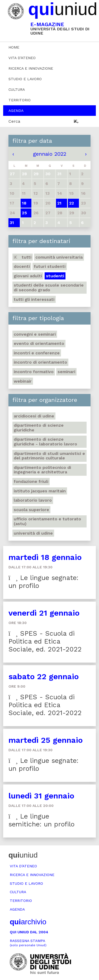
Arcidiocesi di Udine (34, 416)
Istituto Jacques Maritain (40, 491)
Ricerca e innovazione (31, 68)
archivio (28, 922)
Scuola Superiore (31, 510)
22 (72, 203)
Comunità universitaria (59, 257)
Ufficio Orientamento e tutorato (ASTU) (47, 521)
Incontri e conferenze (37, 353)
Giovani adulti (28, 276)
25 (24, 213)
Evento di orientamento (39, 343)
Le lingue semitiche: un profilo (41, 820)
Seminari (66, 372)
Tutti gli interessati (34, 299)
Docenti (22, 266)
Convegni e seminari (35, 334)
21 (59, 203)
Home (14, 47)
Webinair (23, 381)
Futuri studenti (50, 266)
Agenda (16, 111)
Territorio (20, 100)
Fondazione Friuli (31, 481)
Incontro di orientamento (40, 362)
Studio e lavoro (25, 79)
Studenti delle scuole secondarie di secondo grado (49, 287)
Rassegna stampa (28, 943)
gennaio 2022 (50, 154)
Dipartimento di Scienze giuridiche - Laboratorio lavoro (45, 442)
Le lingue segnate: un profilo (43, 582)
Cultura (17, 89)
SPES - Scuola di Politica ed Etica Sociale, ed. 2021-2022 (45, 641)
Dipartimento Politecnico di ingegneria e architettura (42, 470)
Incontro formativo (34, 372)
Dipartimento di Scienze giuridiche (39, 428)
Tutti (23, 257)
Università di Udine (33, 533)
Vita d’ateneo (22, 58)
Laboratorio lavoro (33, 500)
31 (12, 223)
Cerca (14, 121)
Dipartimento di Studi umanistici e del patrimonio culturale (49, 456)
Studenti (55, 276)
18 (24, 203)
